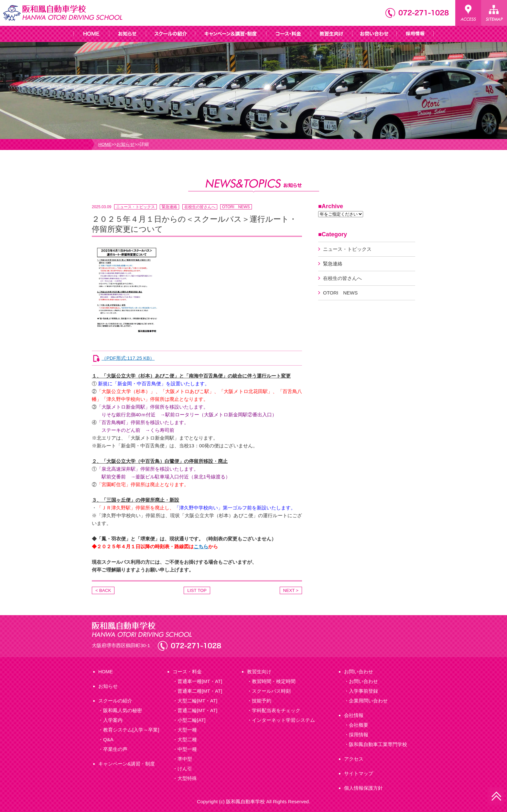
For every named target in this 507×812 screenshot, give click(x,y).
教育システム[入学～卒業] (131, 730)
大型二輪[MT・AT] (197, 701)
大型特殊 (187, 778)
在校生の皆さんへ (200, 207)
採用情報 (359, 735)
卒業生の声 (115, 749)
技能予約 (262, 701)
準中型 (185, 759)
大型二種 (187, 739)
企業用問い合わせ (368, 701)
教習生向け (259, 672)
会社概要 (359, 725)
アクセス (354, 759)
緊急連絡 (169, 207)
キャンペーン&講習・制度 (127, 764)
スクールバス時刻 (271, 691)
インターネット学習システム (283, 720)
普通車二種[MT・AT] (200, 691)
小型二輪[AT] (191, 720)
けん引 (185, 769)
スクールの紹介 (115, 701)
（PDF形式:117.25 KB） (128, 358)
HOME (105, 144)
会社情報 (354, 715)
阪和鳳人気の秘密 (123, 710)
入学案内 (113, 720)
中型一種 (187, 749)
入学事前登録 (363, 691)
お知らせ (125, 144)
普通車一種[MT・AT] (200, 681)
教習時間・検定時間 (274, 681)
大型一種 (187, 730)
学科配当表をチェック (276, 710)
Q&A (108, 739)
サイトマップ (359, 773)
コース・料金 (187, 672)
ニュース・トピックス (135, 207)
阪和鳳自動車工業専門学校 (378, 744)
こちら (201, 546)
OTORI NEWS (236, 207)
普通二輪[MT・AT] (197, 710)
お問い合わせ (359, 672)
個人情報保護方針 (363, 788)
